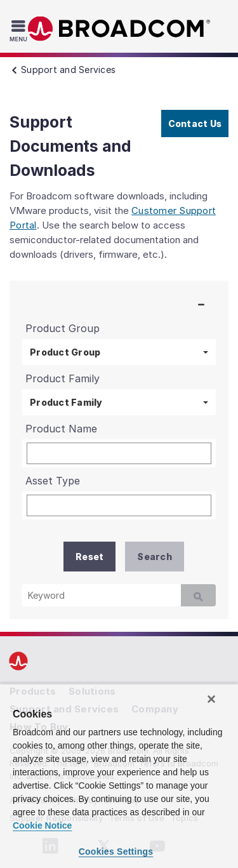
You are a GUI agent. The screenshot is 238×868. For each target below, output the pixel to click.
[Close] (211, 699)
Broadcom (119, 29)
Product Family (66, 402)
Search (155, 557)
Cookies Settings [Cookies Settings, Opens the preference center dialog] (116, 851)
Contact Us (195, 124)
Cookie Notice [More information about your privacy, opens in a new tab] (42, 825)
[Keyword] (101, 595)
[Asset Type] (119, 505)
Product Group (65, 352)
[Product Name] (119, 453)
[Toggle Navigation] (20, 30)
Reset (89, 557)
